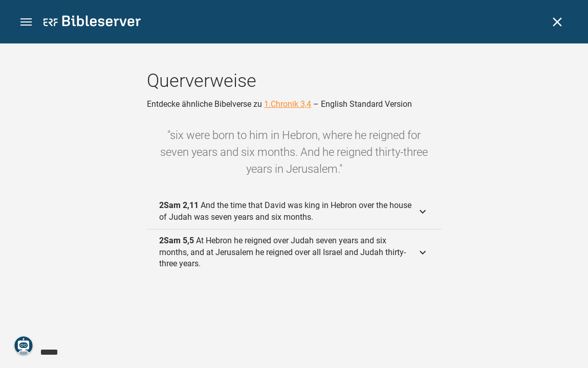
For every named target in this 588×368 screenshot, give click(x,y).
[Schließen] (557, 22)
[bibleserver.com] (92, 23)
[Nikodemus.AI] (24, 346)
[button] (26, 22)
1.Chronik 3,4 (288, 104)
